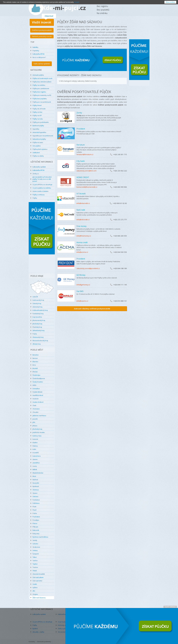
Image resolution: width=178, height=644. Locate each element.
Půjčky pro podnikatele (41, 122)
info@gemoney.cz (83, 285)
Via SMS (80, 291)
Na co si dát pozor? (39, 57)
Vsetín (35, 584)
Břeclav (35, 372)
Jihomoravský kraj (39, 320)
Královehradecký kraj (40, 310)
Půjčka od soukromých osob (42, 78)
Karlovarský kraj (38, 300)
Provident (81, 129)
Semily (35, 540)
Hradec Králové (38, 402)
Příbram (35, 527)
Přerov (35, 523)
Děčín (34, 385)
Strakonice (36, 547)
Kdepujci (64, 8)
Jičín (34, 422)
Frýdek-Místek (37, 392)
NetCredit (81, 210)
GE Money (81, 275)
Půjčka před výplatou (40, 149)
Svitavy (35, 550)
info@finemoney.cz (84, 236)
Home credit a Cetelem (40, 191)
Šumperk (36, 554)
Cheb (34, 405)
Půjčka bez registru (39, 92)
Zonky (79, 113)
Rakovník (36, 530)
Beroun (35, 358)
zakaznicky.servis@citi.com (87, 171)
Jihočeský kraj (37, 324)
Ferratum (81, 145)
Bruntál (35, 368)
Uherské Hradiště (39, 574)
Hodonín (36, 399)
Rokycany (36, 534)
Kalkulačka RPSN (38, 54)
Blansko (35, 362)
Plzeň (34, 510)
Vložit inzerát (42, 22)
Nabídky (35, 47)
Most (34, 476)
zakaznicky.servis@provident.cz (88, 268)
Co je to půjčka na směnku (42, 188)
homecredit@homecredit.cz (87, 187)
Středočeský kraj (38, 330)
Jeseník (35, 419)
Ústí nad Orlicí (37, 581)
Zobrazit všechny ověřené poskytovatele (92, 309)
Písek (34, 507)
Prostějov (36, 520)
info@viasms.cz (82, 301)
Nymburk (36, 486)
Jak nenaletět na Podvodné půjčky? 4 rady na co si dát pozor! (42, 179)
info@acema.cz (82, 252)
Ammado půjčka (38, 75)
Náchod (35, 480)
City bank (81, 161)
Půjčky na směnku (39, 85)
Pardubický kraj (38, 314)
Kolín (34, 449)
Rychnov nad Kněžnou (40, 537)
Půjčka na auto (38, 142)
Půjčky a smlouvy (39, 195)
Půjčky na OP (37, 115)
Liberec (35, 459)
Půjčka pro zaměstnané (41, 88)
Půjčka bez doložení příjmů (42, 82)
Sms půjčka (37, 146)
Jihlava (35, 426)
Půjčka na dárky (38, 156)
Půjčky (35, 198)
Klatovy (35, 446)
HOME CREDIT (83, 177)
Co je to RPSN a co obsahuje (42, 185)
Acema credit (82, 242)
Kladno (35, 443)
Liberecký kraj (37, 307)
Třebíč (35, 571)
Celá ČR (35, 297)
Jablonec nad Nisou (39, 416)
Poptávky (36, 51)
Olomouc (36, 490)
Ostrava (35, 496)
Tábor (35, 557)
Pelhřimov (36, 503)
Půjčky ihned (37, 105)
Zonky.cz (36, 174)
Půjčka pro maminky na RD (42, 95)
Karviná (35, 439)
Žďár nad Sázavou (39, 598)
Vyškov (35, 587)
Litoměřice (36, 463)
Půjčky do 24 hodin (39, 109)
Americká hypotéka (39, 132)
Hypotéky (36, 129)
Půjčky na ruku (38, 119)
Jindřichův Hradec (39, 432)
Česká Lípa (36, 375)
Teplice (35, 564)
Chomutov (36, 409)
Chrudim (35, 412)
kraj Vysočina (37, 317)
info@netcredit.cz (83, 220)
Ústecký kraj (37, 303)
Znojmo (35, 594)
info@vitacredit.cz (83, 203)
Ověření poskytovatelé (42, 30)
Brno (34, 365)
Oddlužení (36, 153)
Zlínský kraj (37, 344)
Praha (35, 334)
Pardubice (36, 500)
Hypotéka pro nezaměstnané (43, 136)
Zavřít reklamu (170, 607)
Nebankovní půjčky (39, 139)
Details (77, 2)
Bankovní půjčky (38, 126)
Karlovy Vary (37, 436)
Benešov (36, 355)
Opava (35, 493)
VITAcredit (81, 194)
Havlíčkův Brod (38, 395)
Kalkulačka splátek (42, 64)
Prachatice (36, 517)
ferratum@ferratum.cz (85, 154)
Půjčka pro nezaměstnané (42, 102)
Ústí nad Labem (38, 577)
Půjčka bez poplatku (40, 99)
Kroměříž (36, 453)
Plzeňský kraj (37, 327)
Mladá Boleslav (38, 473)
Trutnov (35, 567)
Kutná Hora (37, 456)
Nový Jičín (36, 483)
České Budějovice (39, 378)
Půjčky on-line (37, 112)
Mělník (35, 469)
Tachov (35, 561)
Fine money (82, 226)
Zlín (34, 591)
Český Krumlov (38, 382)
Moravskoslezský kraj (40, 341)
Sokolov (35, 544)
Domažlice (36, 389)
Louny (35, 466)
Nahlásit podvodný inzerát (42, 36)
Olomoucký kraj (38, 337)
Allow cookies (170, 2)
